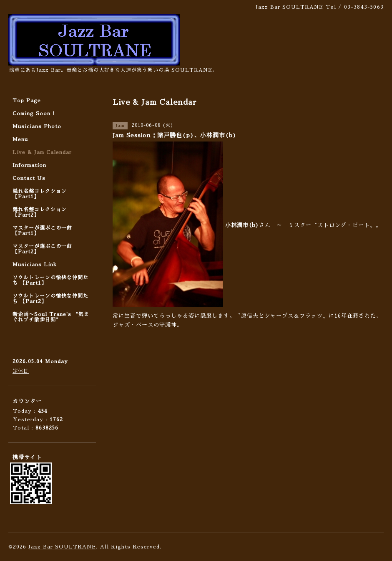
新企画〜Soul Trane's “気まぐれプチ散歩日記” (51, 317)
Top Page (27, 101)
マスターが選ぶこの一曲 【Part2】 (42, 249)
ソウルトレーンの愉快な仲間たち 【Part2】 (50, 299)
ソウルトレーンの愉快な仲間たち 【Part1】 (50, 280)
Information (29, 165)
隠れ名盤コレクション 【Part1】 (40, 194)
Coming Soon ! (34, 114)
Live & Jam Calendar (42, 152)
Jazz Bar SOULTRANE (62, 547)
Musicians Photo (37, 126)
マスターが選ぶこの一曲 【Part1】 (42, 231)
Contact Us (29, 178)
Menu (20, 139)
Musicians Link (35, 265)
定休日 (21, 371)
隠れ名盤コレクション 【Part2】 (40, 212)
